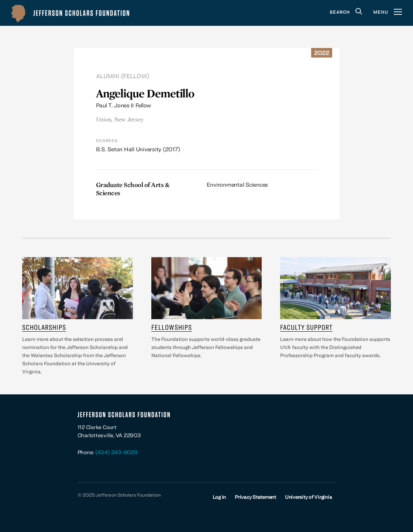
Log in (219, 497)
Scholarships (44, 327)
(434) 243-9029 (116, 452)
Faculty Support (306, 327)
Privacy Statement (255, 497)
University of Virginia (309, 497)
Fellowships (172, 327)
